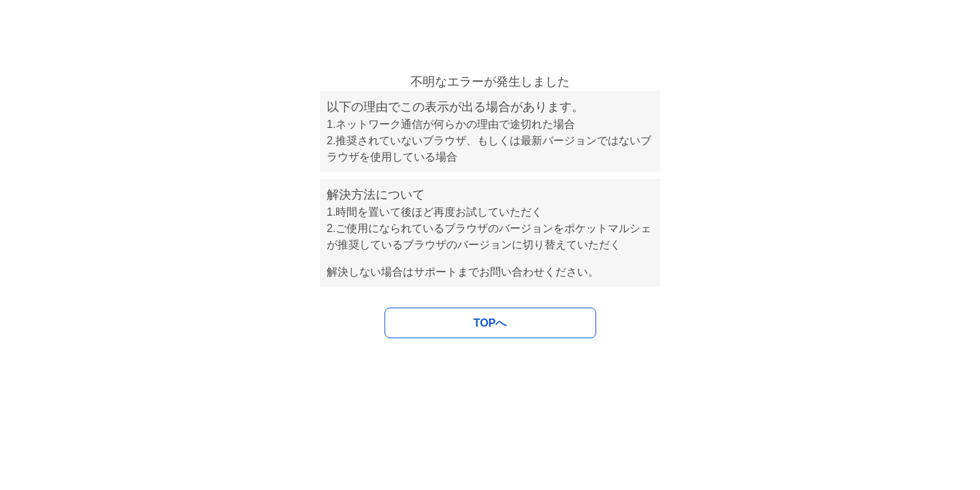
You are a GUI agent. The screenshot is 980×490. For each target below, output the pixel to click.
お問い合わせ (512, 272)
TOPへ (490, 323)
